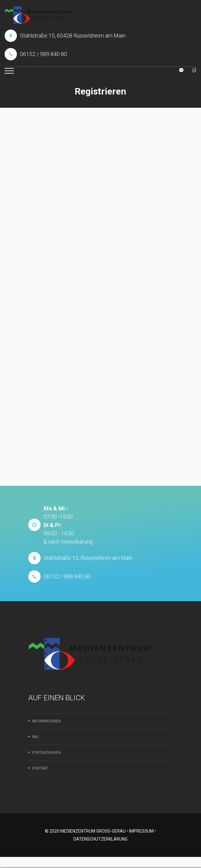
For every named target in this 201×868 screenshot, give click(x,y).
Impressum (141, 831)
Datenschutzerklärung (100, 839)
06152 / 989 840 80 (43, 54)
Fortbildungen (46, 753)
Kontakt (40, 768)
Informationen (46, 721)
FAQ (35, 737)
